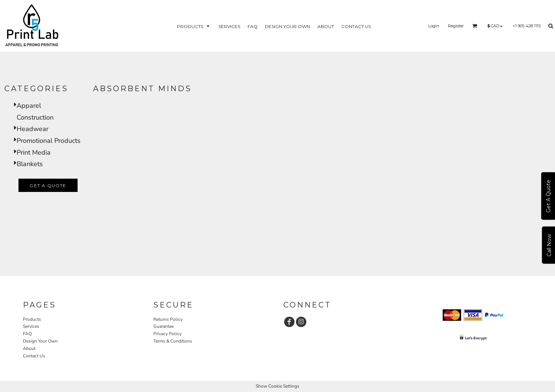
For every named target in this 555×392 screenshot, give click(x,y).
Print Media (34, 152)
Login (434, 26)
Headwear (33, 129)
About (29, 348)
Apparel (29, 106)
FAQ (27, 334)
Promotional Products (49, 141)
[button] (194, 26)
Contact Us (34, 356)
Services (31, 326)
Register (456, 26)
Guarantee (164, 326)
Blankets (30, 164)
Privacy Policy (167, 334)
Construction (35, 117)
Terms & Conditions (173, 341)
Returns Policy (168, 319)
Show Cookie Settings (277, 386)
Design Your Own (40, 341)
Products (32, 319)
